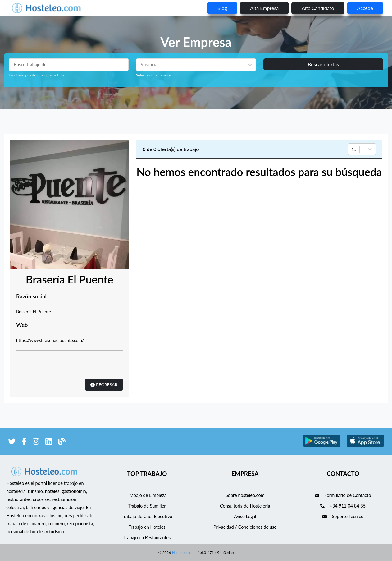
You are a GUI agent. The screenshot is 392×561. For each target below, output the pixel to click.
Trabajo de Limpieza (147, 495)
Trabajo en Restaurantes (147, 538)
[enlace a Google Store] (322, 446)
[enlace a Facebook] (24, 442)
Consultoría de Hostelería (245, 506)
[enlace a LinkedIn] (49, 442)
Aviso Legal (245, 516)
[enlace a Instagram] (36, 442)
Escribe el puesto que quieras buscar (38, 75)
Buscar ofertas (323, 64)
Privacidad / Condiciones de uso (245, 527)
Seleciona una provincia (155, 75)
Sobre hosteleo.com (245, 495)
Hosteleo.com (183, 552)
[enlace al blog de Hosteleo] (62, 442)
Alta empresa (264, 8)
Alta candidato (318, 8)
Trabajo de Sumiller (147, 506)
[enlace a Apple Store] (365, 446)
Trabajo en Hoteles (147, 527)
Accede (365, 8)
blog (222, 8)
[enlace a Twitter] (12, 442)
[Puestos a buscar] (69, 65)
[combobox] (140, 65)
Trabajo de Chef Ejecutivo (147, 516)
